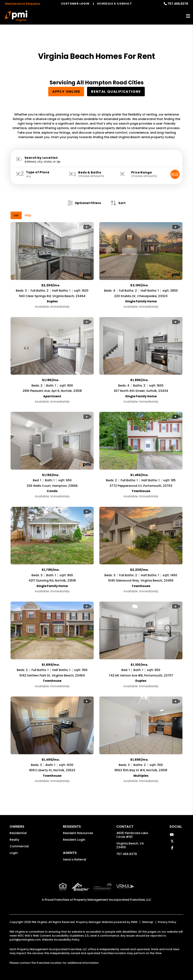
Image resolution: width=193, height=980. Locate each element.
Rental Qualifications (116, 91)
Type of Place (38, 172)
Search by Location (41, 158)
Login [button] (14, 853)
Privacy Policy (167, 914)
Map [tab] (28, 215)
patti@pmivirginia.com (25, 931)
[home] (16, 16)
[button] (172, 835)
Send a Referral (75, 859)
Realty (14, 840)
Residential (18, 833)
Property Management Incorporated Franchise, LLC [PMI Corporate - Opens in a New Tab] (113, 891)
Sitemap (148, 914)
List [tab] (16, 215)
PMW (134, 914)
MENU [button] (188, 16)
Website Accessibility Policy (61, 931)
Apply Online (66, 91)
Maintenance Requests (23, 4)
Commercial (19, 846)
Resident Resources (78, 833)
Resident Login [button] (74, 840)
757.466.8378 (178, 4)
